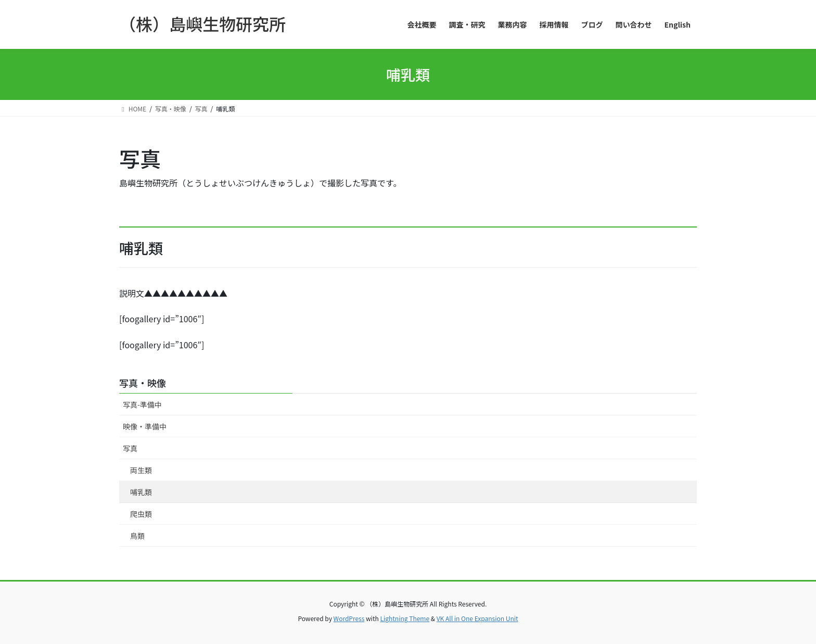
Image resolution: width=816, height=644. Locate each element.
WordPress (349, 618)
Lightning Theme (405, 618)
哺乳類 (141, 492)
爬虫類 (141, 514)
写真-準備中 (142, 405)
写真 (130, 448)
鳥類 (137, 536)
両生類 (141, 470)
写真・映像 (143, 383)
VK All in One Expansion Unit (477, 618)
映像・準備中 (145, 426)
